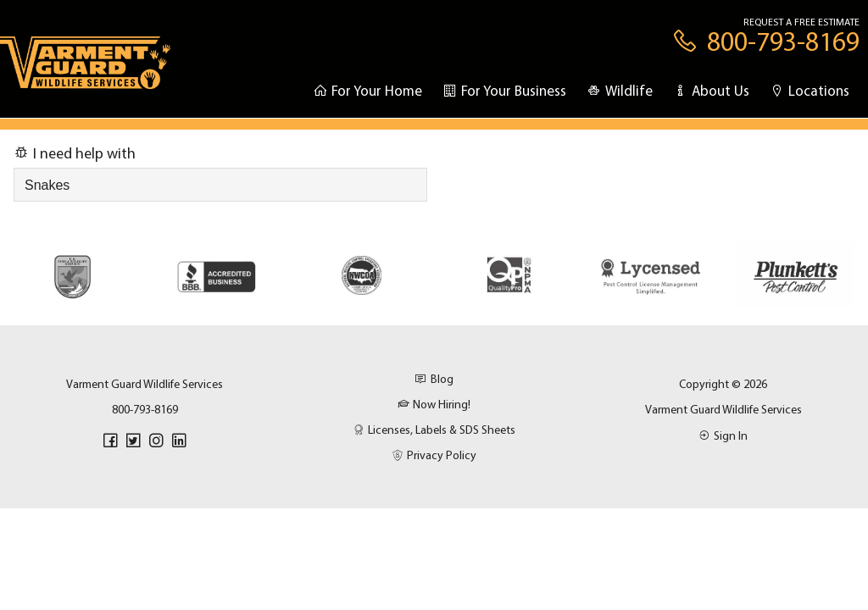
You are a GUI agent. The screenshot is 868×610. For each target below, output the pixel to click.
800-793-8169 (145, 409)
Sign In (723, 435)
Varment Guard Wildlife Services (723, 409)
